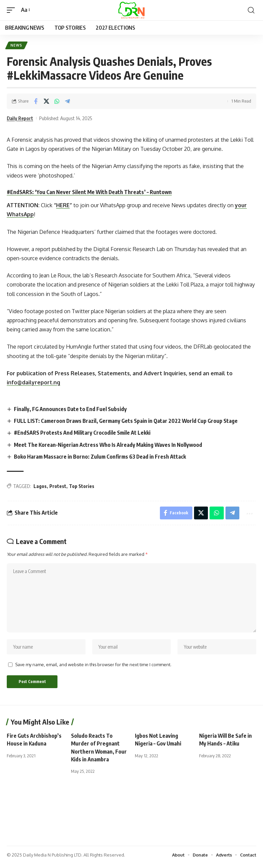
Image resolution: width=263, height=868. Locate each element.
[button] (13, 10)
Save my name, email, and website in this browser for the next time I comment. (93, 668)
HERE (63, 206)
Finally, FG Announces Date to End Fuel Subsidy (71, 409)
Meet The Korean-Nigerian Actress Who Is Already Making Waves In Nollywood (109, 445)
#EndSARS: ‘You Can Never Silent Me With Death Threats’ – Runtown (90, 192)
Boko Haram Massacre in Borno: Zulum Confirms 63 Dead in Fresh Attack (101, 457)
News (17, 46)
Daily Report (20, 118)
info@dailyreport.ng (34, 383)
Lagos (40, 487)
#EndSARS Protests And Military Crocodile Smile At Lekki (83, 433)
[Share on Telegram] (67, 102)
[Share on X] (46, 102)
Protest (58, 487)
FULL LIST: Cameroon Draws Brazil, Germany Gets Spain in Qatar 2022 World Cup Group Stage (127, 421)
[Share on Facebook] (36, 102)
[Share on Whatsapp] (57, 102)
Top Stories (82, 487)
